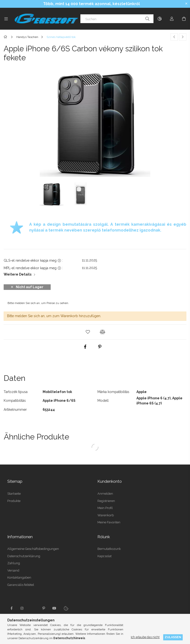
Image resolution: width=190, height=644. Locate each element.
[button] (88, 332)
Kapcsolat (104, 556)
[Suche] (147, 19)
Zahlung (14, 563)
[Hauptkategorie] (6, 37)
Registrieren (106, 501)
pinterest (44, 608)
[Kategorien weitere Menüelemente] (6, 19)
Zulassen (173, 637)
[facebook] (85, 347)
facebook (11, 608)
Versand (13, 570)
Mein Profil (105, 508)
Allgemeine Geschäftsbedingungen (33, 549)
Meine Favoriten (109, 522)
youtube (54, 608)
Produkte (14, 501)
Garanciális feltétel (21, 585)
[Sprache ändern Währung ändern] (160, 19)
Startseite (14, 494)
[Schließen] (186, 4)
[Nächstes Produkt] (183, 37)
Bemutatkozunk (109, 549)
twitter (33, 608)
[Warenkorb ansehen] (184, 19)
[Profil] (172, 19)
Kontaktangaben (19, 577)
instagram (22, 608)
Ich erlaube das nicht (145, 637)
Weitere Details (18, 274)
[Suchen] (117, 19)
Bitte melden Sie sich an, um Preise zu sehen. (38, 303)
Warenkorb (106, 515)
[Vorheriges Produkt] (174, 37)
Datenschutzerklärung (24, 556)
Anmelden (105, 494)
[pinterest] (100, 347)
